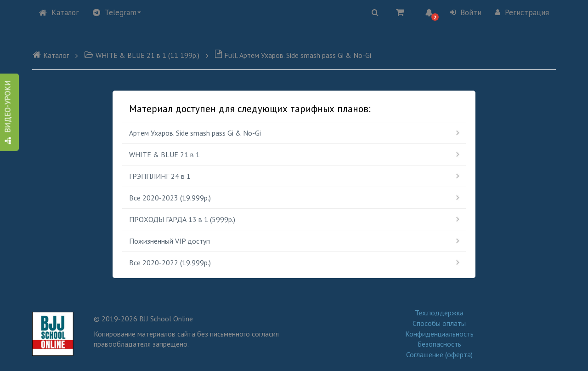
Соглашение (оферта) (439, 354)
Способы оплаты (439, 323)
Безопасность (439, 344)
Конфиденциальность (439, 334)
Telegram (117, 12)
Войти (466, 12)
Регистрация (522, 12)
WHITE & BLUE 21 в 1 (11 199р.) (142, 55)
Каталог (59, 12)
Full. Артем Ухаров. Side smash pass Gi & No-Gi (293, 55)
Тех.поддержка (439, 313)
